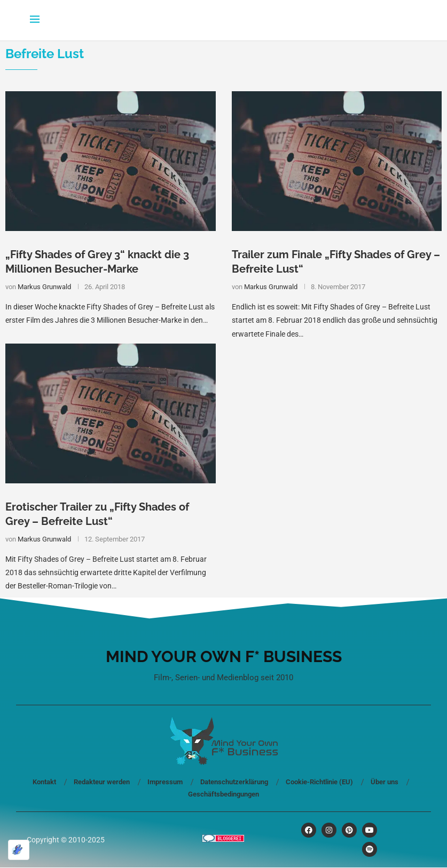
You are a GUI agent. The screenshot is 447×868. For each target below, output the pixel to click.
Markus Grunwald (44, 287)
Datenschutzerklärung (234, 782)
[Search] (412, 20)
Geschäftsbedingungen (224, 794)
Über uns (385, 782)
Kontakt (44, 782)
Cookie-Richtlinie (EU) (319, 782)
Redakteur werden (102, 782)
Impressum (165, 782)
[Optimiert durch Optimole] (19, 850)
